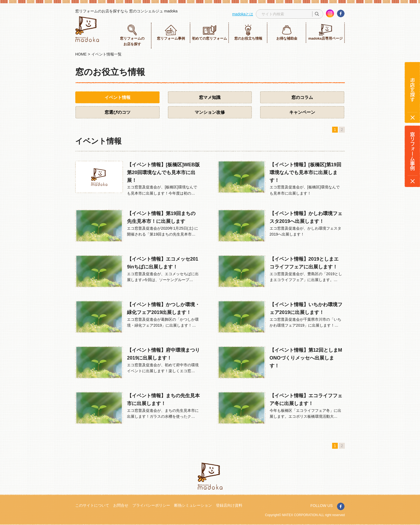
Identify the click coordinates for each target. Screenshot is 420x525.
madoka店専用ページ (326, 32)
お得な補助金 (287, 32)
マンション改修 (210, 112)
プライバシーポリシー (151, 505)
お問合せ (121, 505)
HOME (81, 54)
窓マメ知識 (210, 97)
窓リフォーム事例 (171, 32)
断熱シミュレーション (193, 505)
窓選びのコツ (118, 112)
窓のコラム (302, 97)
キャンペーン (302, 112)
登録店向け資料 (229, 505)
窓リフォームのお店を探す (132, 35)
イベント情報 (118, 97)
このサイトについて (92, 505)
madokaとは (243, 14)
